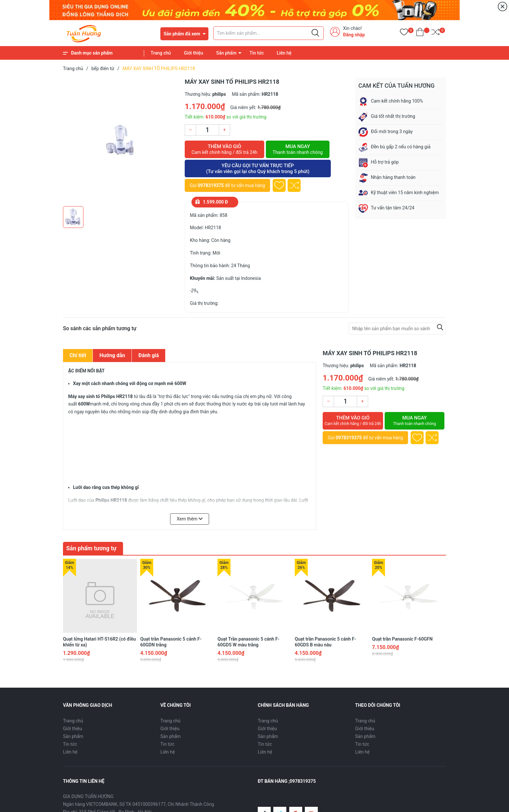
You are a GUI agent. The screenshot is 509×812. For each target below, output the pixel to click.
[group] (121, 140)
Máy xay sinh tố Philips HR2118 (100, 396)
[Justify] (315, 33)
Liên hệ (284, 53)
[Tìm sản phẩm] (268, 33)
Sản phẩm (226, 53)
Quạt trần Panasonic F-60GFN (402, 628)
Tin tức (257, 53)
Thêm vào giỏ (224, 149)
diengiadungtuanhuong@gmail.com (164, 809)
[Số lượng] (207, 130)
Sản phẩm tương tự (91, 548)
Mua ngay (298, 149)
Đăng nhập (354, 35)
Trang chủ (161, 53)
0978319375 (211, 185)
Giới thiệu (193, 53)
